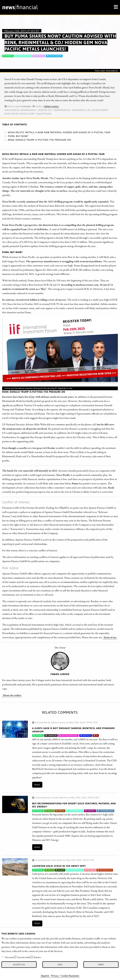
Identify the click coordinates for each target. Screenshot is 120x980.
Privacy (55, 976)
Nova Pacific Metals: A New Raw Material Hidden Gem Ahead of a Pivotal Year (59, 132)
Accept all (19, 964)
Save (60, 964)
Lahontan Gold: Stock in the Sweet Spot (59, 866)
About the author (12, 695)
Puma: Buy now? (18, 136)
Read (37, 785)
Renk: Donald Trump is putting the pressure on (39, 140)
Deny (101, 964)
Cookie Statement (70, 976)
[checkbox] (3, 957)
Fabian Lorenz (51, 106)
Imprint (45, 976)
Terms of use (110, 637)
